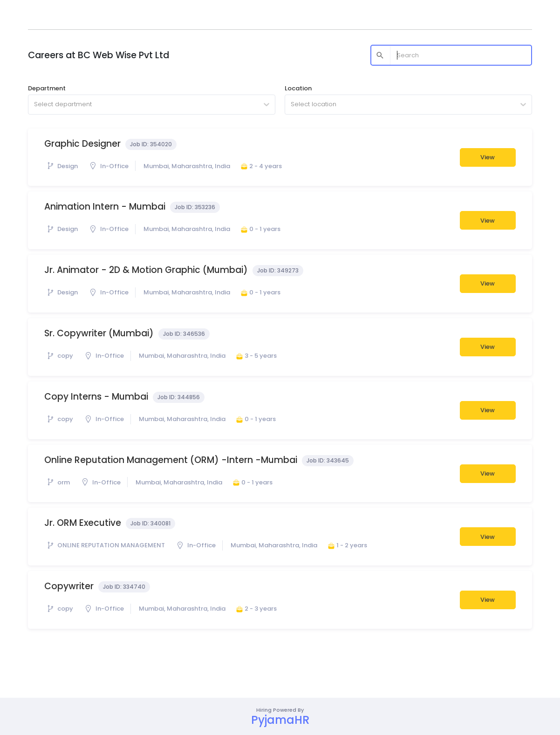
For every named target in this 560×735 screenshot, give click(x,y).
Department (47, 88)
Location (298, 88)
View (488, 157)
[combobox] (35, 104)
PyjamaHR (280, 720)
